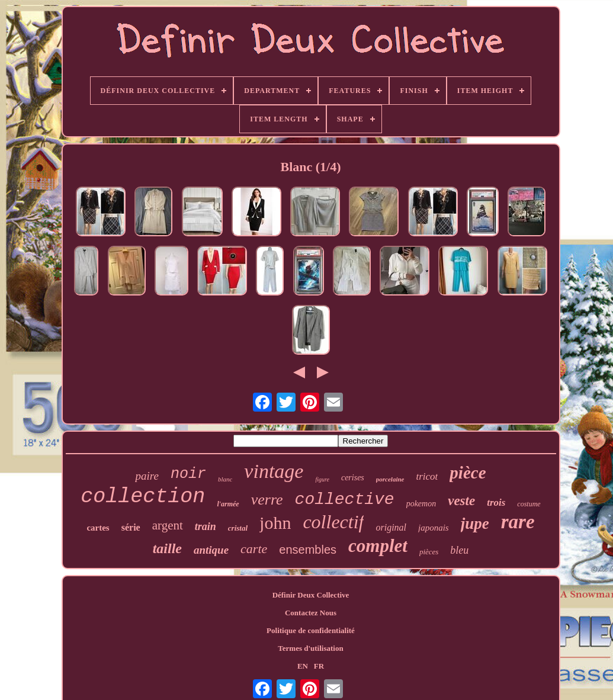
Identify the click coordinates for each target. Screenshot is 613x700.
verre (267, 500)
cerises (353, 478)
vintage (274, 471)
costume (529, 504)
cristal (238, 528)
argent (168, 525)
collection (143, 497)
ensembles (308, 550)
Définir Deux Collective (311, 595)
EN (303, 666)
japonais (434, 528)
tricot (427, 476)
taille (167, 548)
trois (496, 502)
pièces (429, 552)
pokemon (421, 504)
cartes (98, 528)
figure (322, 479)
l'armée (228, 504)
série (131, 527)
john (275, 523)
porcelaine (390, 479)
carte (254, 549)
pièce (468, 473)
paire (147, 476)
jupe (475, 524)
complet (378, 546)
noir (188, 474)
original (391, 527)
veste (461, 501)
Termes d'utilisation (310, 648)
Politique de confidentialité (311, 630)
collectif (333, 522)
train (206, 526)
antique (211, 550)
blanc (225, 479)
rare (518, 522)
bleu (459, 550)
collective (345, 500)
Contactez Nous (311, 613)
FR (319, 666)
